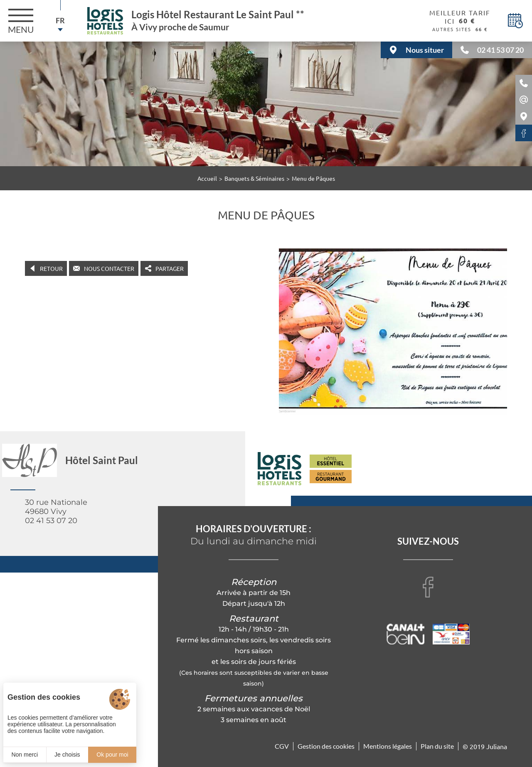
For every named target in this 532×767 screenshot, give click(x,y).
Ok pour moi (112, 755)
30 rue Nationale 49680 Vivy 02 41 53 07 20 (56, 511)
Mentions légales (388, 746)
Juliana (497, 746)
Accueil (207, 178)
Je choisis (67, 755)
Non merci (25, 755)
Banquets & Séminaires (254, 178)
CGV (282, 746)
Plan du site (437, 746)
